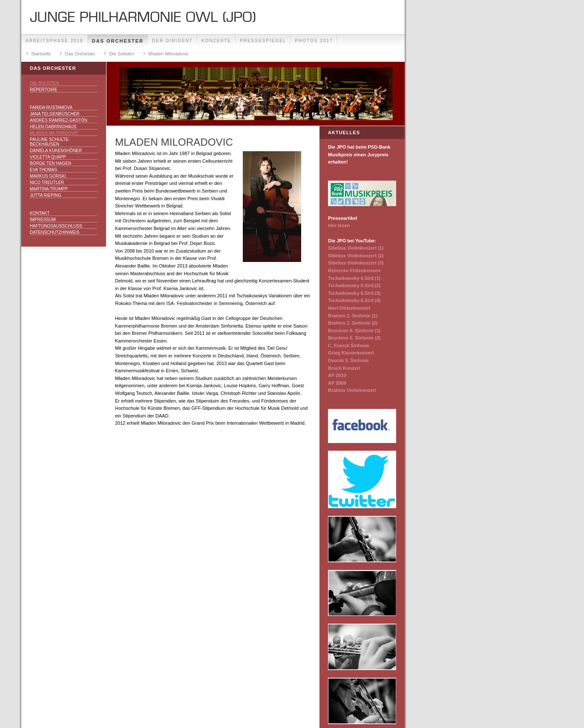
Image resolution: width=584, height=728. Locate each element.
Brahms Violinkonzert (352, 390)
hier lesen (339, 225)
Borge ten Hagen (50, 163)
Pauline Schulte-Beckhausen (50, 142)
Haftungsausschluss (56, 226)
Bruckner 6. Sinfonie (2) (354, 338)
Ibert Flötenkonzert (349, 308)
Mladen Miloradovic (168, 54)
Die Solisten (122, 54)
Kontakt (40, 213)
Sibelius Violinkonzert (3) (356, 263)
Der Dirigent (173, 41)
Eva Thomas (43, 170)
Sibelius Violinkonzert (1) (356, 248)
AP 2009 (337, 383)
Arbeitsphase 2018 (55, 41)
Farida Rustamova (51, 108)
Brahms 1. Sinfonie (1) (353, 316)
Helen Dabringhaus (53, 127)
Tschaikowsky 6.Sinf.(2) (354, 285)
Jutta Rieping (46, 195)
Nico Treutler (47, 183)
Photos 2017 (314, 41)
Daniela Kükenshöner (56, 151)
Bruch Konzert (344, 368)
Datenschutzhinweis (55, 232)
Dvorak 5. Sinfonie (348, 360)
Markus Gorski (48, 176)
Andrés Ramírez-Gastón (59, 120)
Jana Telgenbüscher (55, 114)
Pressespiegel (263, 41)
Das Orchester (118, 41)
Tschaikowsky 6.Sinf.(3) (354, 293)
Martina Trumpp (49, 189)
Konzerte (216, 41)
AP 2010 (337, 375)
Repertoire (44, 90)
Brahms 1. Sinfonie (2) (353, 323)
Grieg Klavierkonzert (351, 353)
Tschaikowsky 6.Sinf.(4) (354, 300)
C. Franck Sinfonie (349, 345)
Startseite (41, 54)
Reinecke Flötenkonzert (354, 270)
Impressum (43, 220)
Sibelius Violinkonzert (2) (356, 256)
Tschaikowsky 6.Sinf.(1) (354, 278)
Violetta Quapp (48, 157)
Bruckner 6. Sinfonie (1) (354, 331)
